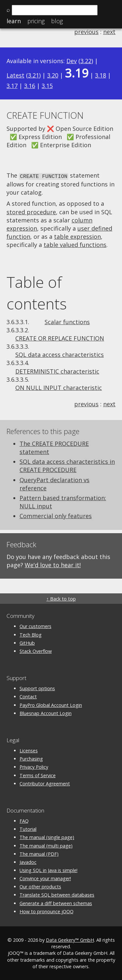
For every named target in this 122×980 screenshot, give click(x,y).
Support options (37, 688)
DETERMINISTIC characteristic (57, 371)
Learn (14, 21)
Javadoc (28, 861)
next (109, 32)
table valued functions (75, 244)
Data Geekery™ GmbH (70, 940)
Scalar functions (67, 321)
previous (86, 32)
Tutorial (28, 829)
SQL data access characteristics (60, 354)
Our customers (35, 626)
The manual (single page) (47, 837)
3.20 (53, 75)
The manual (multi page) (46, 845)
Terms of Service (38, 775)
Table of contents (37, 292)
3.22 (86, 61)
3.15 (47, 86)
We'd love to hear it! (53, 564)
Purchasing (31, 758)
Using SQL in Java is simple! (48, 870)
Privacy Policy (34, 767)
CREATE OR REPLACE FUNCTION (60, 338)
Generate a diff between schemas (56, 903)
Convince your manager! (45, 878)
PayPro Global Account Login (51, 704)
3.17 (12, 86)
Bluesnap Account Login (46, 713)
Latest (15, 75)
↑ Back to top (61, 598)
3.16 (30, 86)
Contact (28, 696)
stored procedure (31, 211)
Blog (57, 21)
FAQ (24, 821)
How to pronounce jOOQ (47, 911)
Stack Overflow (36, 650)
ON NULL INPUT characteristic (59, 387)
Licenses (29, 750)
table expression (77, 236)
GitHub (27, 642)
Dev (72, 61)
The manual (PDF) (39, 853)
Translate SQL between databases (57, 894)
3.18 (101, 75)
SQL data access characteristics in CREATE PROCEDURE (67, 465)
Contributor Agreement (45, 783)
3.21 (34, 75)
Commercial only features (56, 516)
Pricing (36, 21)
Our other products (40, 886)
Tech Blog (31, 634)
